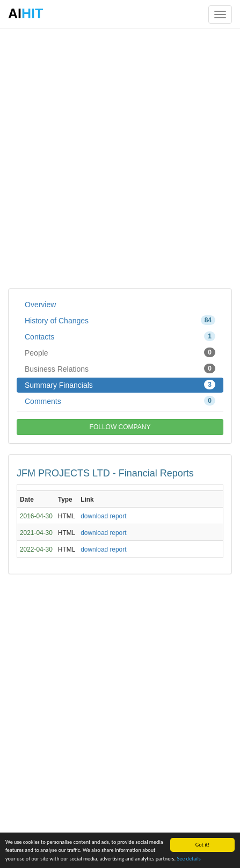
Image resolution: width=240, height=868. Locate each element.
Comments (120, 401)
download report (103, 516)
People (120, 352)
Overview (40, 305)
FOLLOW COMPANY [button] (120, 427)
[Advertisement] (120, 158)
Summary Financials (120, 385)
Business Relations (120, 368)
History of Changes (120, 320)
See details (188, 859)
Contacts (120, 336)
